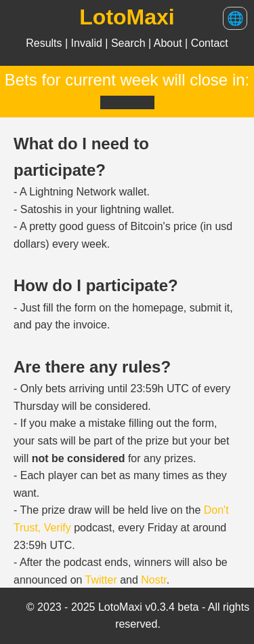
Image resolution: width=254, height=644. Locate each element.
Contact (210, 43)
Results (45, 43)
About (169, 43)
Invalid (88, 43)
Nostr (153, 580)
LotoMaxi (127, 17)
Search (130, 43)
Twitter (101, 580)
